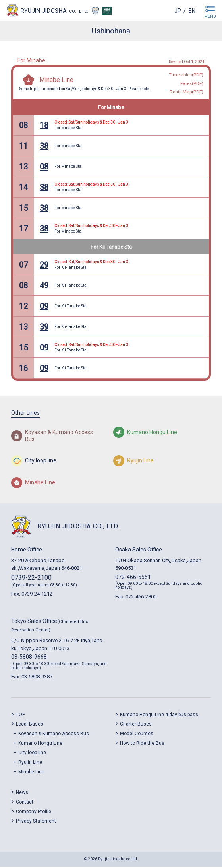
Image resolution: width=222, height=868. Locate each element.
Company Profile (34, 813)
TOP (20, 716)
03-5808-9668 (29, 658)
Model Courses (137, 735)
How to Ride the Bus (142, 745)
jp (178, 11)
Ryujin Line (30, 764)
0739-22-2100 (31, 579)
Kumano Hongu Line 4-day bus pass (159, 716)
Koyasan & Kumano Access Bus (54, 735)
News (22, 794)
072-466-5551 (133, 578)
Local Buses (30, 726)
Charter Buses (136, 726)
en (192, 11)
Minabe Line (56, 81)
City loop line (32, 754)
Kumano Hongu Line (40, 745)
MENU (210, 17)
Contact (25, 804)
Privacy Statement (36, 823)
